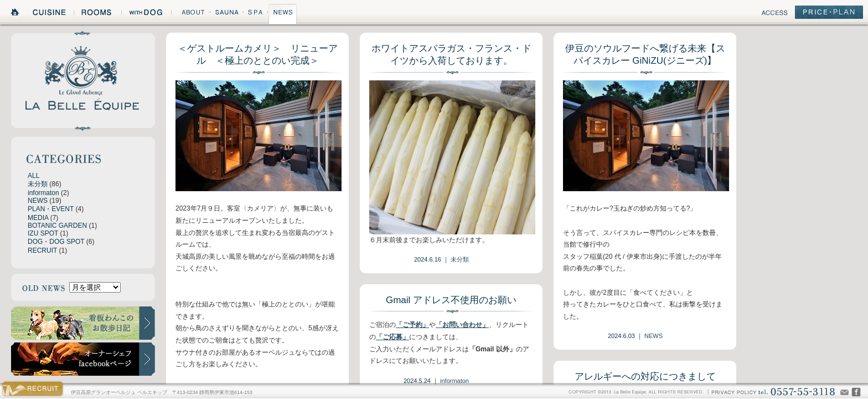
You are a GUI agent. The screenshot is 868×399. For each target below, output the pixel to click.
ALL (33, 176)
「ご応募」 (392, 337)
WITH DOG (146, 14)
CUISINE (50, 14)
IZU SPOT (43, 233)
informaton (43, 193)
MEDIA (38, 218)
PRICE (829, 14)
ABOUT (190, 14)
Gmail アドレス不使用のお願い (451, 300)
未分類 (38, 184)
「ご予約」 (412, 325)
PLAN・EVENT (51, 209)
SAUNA (226, 14)
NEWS (283, 14)
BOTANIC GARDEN (57, 226)
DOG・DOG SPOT (56, 242)
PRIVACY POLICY (733, 392)
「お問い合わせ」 (462, 325)
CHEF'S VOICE (856, 392)
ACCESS (774, 14)
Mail (844, 392)
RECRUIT (42, 250)
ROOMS (97, 14)
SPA (256, 14)
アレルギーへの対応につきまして (645, 377)
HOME (15, 14)
